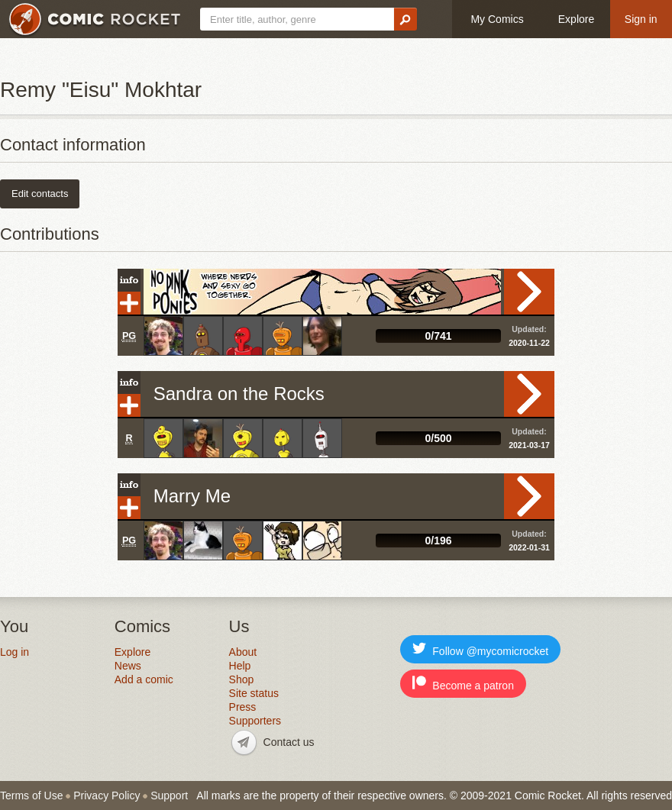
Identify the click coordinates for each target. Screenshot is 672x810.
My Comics (497, 19)
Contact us (289, 742)
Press (243, 707)
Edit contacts (40, 194)
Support (169, 795)
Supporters (255, 721)
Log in (15, 652)
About (243, 652)
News (128, 666)
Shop (242, 679)
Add (129, 303)
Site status (254, 693)
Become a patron (463, 684)
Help (240, 666)
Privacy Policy (107, 795)
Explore (576, 19)
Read (529, 292)
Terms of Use (31, 795)
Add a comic (144, 679)
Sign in (641, 19)
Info (129, 280)
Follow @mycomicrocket (480, 649)
